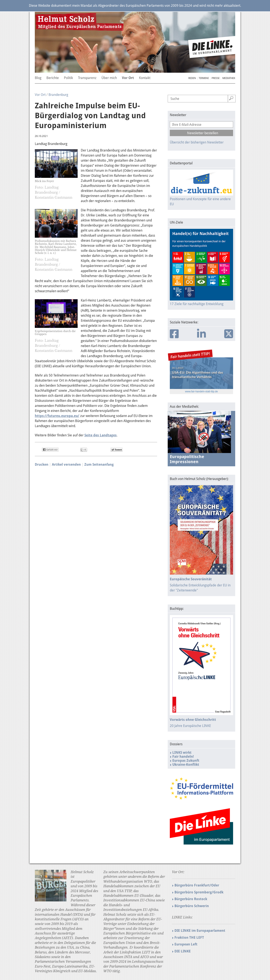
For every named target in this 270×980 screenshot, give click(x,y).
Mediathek (229, 78)
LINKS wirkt (182, 753)
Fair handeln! (183, 757)
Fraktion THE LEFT (189, 938)
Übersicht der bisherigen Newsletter (197, 142)
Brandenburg (58, 95)
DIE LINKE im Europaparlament (200, 931)
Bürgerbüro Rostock (191, 899)
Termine (204, 78)
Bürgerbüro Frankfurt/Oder (197, 885)
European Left (186, 944)
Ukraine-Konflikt (186, 765)
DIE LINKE (183, 951)
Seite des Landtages (101, 435)
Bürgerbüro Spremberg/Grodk (199, 892)
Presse (216, 78)
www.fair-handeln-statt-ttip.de (201, 391)
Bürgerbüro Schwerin (192, 906)
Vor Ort (40, 95)
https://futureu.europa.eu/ (57, 416)
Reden (192, 78)
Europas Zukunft (186, 761)
